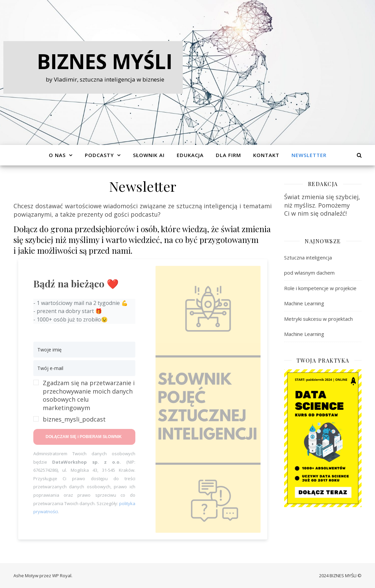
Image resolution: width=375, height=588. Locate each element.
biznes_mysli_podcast (74, 419)
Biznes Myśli (105, 61)
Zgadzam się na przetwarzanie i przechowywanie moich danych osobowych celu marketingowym (89, 395)
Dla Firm (228, 155)
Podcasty (99, 155)
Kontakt (266, 155)
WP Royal (62, 576)
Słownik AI (149, 155)
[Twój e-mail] (84, 368)
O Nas (57, 155)
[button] (84, 401)
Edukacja (190, 155)
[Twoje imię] (84, 350)
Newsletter (309, 155)
